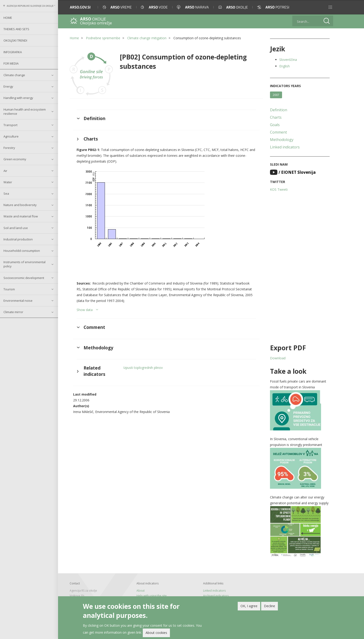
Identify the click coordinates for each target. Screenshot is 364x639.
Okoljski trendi (15, 40)
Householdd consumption (22, 251)
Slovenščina (288, 60)
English (284, 66)
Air (5, 171)
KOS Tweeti (279, 189)
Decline (270, 606)
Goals (275, 125)
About (141, 591)
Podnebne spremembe (103, 38)
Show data (85, 310)
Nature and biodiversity (20, 205)
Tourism (9, 289)
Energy (8, 86)
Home (8, 18)
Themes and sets (16, 29)
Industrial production (18, 239)
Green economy (15, 159)
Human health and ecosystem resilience (25, 111)
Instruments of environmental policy (24, 264)
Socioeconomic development (24, 278)
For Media (11, 63)
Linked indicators (285, 147)
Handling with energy (18, 98)
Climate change (14, 75)
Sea (6, 193)
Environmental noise (18, 301)
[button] (330, 7)
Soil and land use (16, 228)
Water (8, 182)
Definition (279, 110)
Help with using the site (152, 596)
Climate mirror (13, 312)
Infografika (13, 52)
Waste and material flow (21, 216)
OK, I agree (249, 606)
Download (278, 358)
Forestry (9, 148)
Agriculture (11, 136)
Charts (276, 117)
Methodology (282, 140)
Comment (278, 132)
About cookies (156, 633)
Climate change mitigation (147, 38)
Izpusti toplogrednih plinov (143, 368)
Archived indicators (216, 596)
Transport (10, 125)
